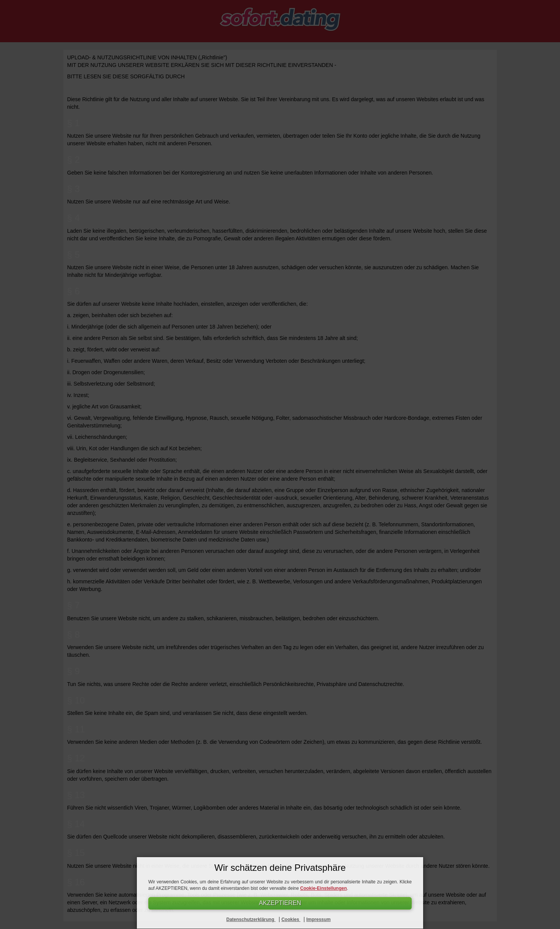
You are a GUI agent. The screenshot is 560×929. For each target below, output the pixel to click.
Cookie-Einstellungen (324, 888)
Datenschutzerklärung (251, 919)
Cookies (291, 919)
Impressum (319, 919)
